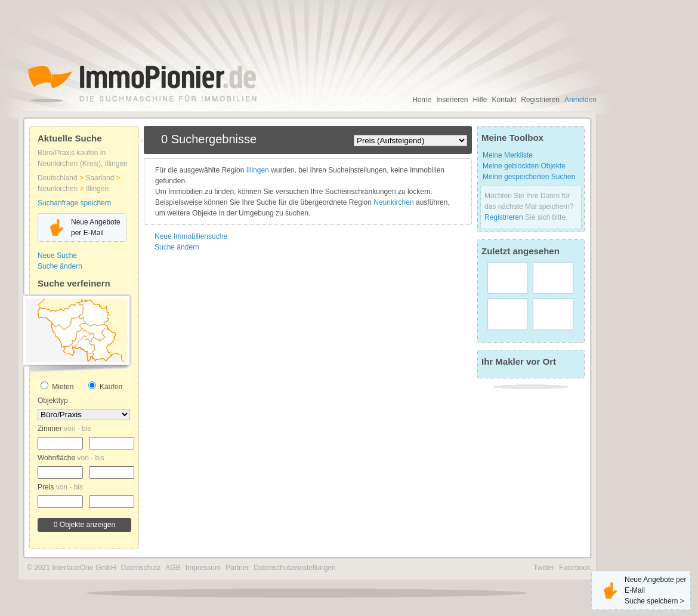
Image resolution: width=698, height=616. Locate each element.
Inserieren (452, 100)
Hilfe (480, 100)
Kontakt (504, 100)
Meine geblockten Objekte (524, 166)
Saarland (101, 178)
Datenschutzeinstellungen (294, 568)
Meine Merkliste (508, 155)
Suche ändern (60, 266)
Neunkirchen (59, 189)
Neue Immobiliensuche (191, 236)
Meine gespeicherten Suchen (529, 177)
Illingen (97, 189)
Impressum (203, 568)
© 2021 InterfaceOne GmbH (72, 568)
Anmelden (580, 100)
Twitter (544, 568)
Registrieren (540, 100)
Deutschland (58, 178)
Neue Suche (57, 255)
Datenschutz (141, 568)
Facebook (575, 568)
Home (422, 100)
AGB (173, 568)
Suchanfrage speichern (74, 203)
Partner (237, 568)
